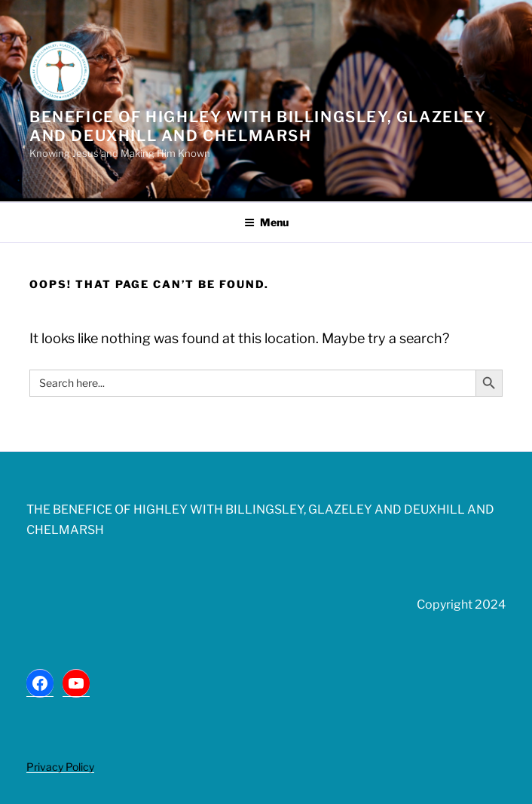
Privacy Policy (60, 767)
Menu (266, 222)
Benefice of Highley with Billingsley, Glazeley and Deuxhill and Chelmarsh (258, 126)
